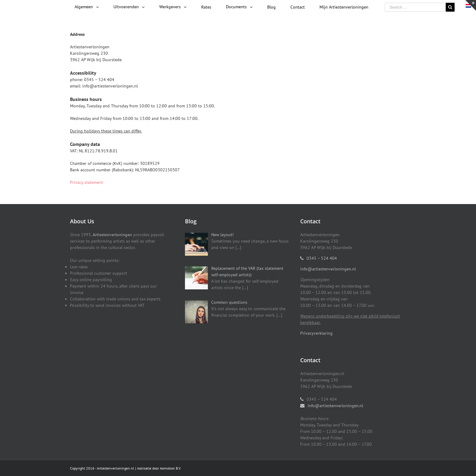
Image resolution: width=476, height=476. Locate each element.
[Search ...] (415, 7)
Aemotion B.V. (171, 468)
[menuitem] (87, 7)
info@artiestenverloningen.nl (328, 269)
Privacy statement (87, 182)
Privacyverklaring (316, 333)
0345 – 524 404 (322, 258)
